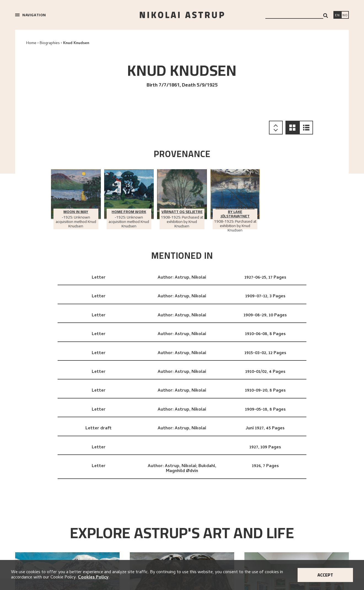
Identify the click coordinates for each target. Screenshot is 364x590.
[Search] (326, 16)
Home (31, 43)
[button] (292, 128)
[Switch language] (337, 15)
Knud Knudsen (76, 43)
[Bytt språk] (345, 15)
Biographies (50, 43)
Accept (325, 575)
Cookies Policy (93, 578)
